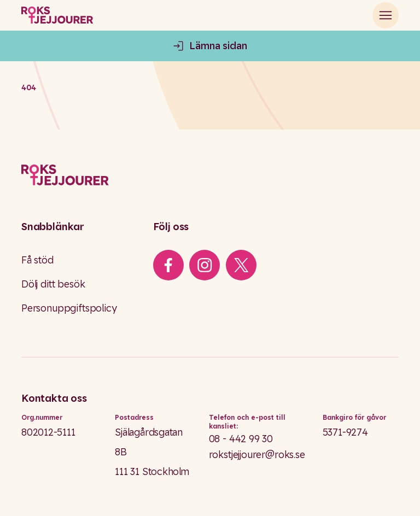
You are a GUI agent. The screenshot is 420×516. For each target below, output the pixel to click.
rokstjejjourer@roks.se (257, 454)
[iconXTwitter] (241, 265)
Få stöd (37, 260)
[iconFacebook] (168, 265)
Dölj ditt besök (53, 284)
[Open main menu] (386, 15)
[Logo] (210, 175)
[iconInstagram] (205, 265)
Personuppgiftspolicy (69, 308)
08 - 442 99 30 (241, 438)
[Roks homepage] (57, 15)
